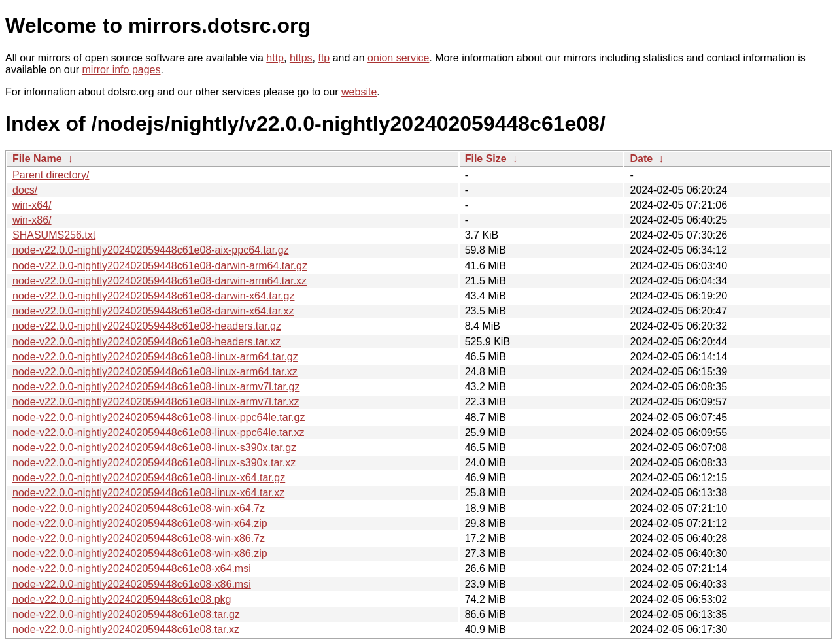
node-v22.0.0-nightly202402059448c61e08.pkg (122, 599)
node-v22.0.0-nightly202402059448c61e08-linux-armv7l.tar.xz (156, 402)
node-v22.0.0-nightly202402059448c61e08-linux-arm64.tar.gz (155, 357)
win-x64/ (32, 205)
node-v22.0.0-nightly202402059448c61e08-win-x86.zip (140, 553)
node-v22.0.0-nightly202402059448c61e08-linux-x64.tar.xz (148, 493)
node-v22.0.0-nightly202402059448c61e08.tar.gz (126, 614)
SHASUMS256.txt (54, 235)
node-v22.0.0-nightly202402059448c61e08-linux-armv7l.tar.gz (156, 387)
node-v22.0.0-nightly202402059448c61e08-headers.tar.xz (146, 342)
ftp (324, 58)
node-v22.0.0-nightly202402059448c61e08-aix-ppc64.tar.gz (151, 250)
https (301, 58)
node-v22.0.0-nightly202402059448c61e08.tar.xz (126, 629)
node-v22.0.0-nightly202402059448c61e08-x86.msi (132, 584)
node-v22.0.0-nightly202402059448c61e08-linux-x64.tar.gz (149, 478)
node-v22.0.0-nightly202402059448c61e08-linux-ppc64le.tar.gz (159, 417)
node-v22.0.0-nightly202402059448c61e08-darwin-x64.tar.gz (153, 296)
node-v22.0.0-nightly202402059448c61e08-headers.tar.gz (147, 326)
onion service (398, 58)
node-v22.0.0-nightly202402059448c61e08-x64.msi (132, 568)
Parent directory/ (51, 175)
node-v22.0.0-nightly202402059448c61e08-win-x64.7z (139, 508)
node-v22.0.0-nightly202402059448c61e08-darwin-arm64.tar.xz (160, 281)
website (359, 92)
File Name (37, 159)
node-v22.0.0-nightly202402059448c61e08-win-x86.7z (139, 538)
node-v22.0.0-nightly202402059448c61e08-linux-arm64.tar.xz (155, 372)
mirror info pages (121, 70)
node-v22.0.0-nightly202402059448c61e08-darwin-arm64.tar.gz (160, 266)
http (275, 58)
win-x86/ (32, 220)
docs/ (25, 190)
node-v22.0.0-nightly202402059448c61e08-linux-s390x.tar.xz (154, 463)
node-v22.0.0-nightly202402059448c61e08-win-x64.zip (140, 523)
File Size (486, 159)
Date (641, 159)
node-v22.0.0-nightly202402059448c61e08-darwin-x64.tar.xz (153, 311)
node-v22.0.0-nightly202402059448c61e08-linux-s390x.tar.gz (154, 448)
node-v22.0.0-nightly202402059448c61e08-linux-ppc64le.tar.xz (159, 432)
